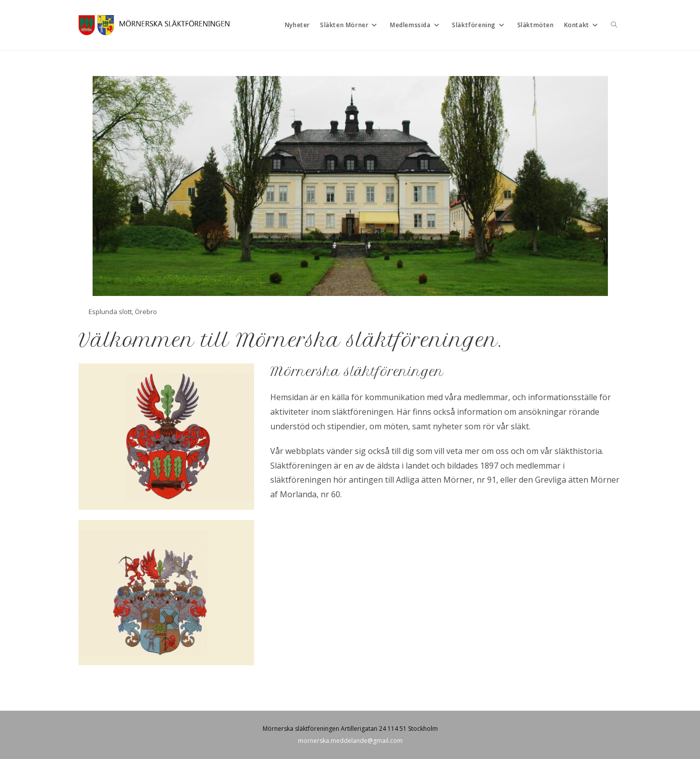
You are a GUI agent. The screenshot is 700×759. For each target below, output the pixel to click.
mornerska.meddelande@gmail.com (350, 741)
